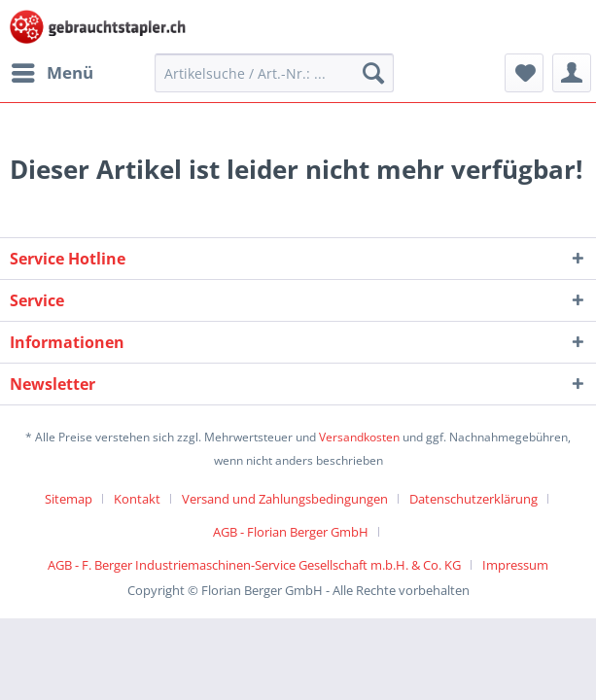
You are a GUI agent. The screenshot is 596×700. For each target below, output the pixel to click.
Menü (53, 70)
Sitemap (69, 499)
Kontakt (137, 499)
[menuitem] (52, 73)
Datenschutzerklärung (473, 499)
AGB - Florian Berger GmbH (291, 532)
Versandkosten (359, 437)
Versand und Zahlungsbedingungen (285, 499)
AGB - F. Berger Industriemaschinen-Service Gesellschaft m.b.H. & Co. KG (254, 565)
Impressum (515, 565)
